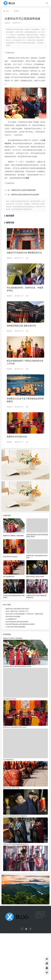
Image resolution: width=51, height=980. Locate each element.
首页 (7, 11)
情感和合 (17, 11)
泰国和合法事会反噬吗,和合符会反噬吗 (25, 195)
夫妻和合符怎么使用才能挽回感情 (23, 190)
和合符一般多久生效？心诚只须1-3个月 (17, 611)
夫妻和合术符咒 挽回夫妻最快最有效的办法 (16, 844)
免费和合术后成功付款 (17, 437)
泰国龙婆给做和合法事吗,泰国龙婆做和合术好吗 (17, 666)
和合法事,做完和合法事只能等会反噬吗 (17, 622)
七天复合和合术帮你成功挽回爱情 (15, 627)
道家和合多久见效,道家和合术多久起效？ (18, 609)
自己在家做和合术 (9, 577)
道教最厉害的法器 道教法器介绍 (21, 326)
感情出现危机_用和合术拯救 (35, 577)
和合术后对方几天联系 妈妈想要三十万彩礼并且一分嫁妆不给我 (24, 614)
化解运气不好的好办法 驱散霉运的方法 (24, 253)
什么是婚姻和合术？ (11, 619)
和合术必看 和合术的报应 (13, 617)
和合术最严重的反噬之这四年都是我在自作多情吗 (20, 624)
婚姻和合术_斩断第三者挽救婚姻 (13, 536)
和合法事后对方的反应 (10, 557)
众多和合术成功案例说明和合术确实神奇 (15, 816)
